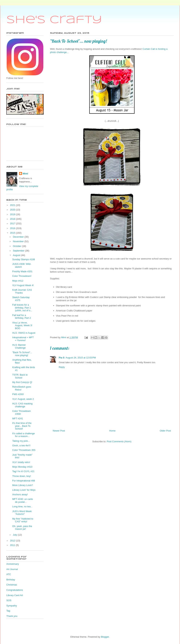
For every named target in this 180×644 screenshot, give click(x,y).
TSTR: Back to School (20, 376)
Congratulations (15, 590)
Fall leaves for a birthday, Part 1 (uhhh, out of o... (22, 308)
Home (112, 431)
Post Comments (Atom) (119, 441)
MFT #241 (18, 418)
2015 (13, 233)
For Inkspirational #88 (24, 481)
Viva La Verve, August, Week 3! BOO (22, 325)
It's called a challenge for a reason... (23, 435)
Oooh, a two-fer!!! (21, 445)
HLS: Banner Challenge (19, 346)
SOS (9, 600)
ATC (9, 574)
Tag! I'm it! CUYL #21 (23, 471)
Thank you (12, 616)
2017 (13, 224)
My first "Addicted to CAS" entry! (23, 520)
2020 (13, 210)
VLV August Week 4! (23, 285)
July (15, 535)
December (19, 237)
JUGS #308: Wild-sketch (22, 265)
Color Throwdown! (22, 276)
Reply (62, 367)
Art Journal (12, 569)
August (17, 255)
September (19, 251)
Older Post (165, 431)
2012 (13, 541)
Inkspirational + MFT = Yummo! (23, 339)
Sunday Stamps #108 (23, 259)
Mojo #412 (18, 281)
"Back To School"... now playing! (22, 354)
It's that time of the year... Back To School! (22, 426)
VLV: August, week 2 (23, 399)
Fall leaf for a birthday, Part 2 (21, 317)
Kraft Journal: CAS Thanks (22, 291)
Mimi (25, 174)
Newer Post (59, 431)
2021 (13, 205)
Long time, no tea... (22, 507)
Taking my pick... (21, 441)
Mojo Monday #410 (22, 467)
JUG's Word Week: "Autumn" (22, 513)
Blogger (105, 637)
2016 (13, 228)
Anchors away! (20, 494)
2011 (13, 545)
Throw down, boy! (22, 476)
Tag (8, 611)
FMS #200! (18, 394)
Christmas (12, 585)
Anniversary (13, 564)
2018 (13, 219)
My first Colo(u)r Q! (22, 382)
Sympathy (12, 606)
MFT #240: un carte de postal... (22, 500)
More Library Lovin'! (23, 485)
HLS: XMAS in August (24, 333)
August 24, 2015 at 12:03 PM (81, 358)
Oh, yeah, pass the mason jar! (22, 528)
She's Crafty (54, 20)
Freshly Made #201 (22, 271)
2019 (13, 214)
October (17, 246)
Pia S (62, 358)
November (19, 241)
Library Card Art (15, 595)
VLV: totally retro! (21, 462)
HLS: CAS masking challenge (22, 405)
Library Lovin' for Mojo (24, 490)
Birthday (11, 580)
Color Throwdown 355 (24, 450)
